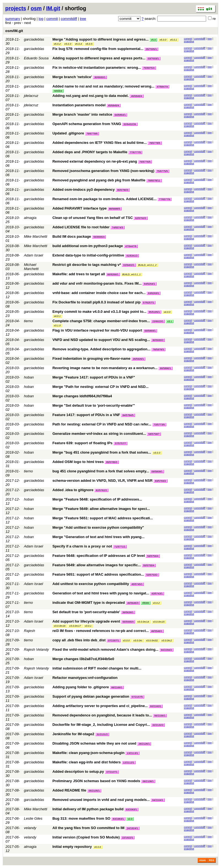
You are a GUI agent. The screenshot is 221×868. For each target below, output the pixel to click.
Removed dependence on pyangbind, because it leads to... (103, 715)
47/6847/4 (162, 87)
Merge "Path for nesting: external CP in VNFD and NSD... (100, 387)
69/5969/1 (150, 331)
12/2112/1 (129, 763)
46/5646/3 (133, 603)
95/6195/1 (154, 312)
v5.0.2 (57, 44)
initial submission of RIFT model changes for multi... (97, 668)
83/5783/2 (160, 481)
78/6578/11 (154, 181)
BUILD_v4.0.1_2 (147, 265)
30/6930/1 (100, 77)
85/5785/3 (112, 462)
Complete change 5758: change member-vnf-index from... (102, 321)
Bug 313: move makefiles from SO (81, 818)
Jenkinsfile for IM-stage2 (73, 734)
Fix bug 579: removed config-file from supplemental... (98, 49)
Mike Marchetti (36, 236)
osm (36, 8)
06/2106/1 (148, 781)
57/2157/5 (137, 697)
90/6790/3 (123, 190)
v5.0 (153, 40)
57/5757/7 (120, 443)
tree (83, 19)
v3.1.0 (57, 325)
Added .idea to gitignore (73, 490)
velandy (30, 828)
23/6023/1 (158, 321)
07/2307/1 (114, 641)
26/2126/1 (144, 744)
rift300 (146, 603)
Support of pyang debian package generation (91, 696)
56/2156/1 (160, 716)
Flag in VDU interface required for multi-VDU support (97, 330)
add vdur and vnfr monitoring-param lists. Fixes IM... (97, 283)
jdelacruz (31, 96)
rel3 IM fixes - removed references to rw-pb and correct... (101, 631)
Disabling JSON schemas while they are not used (94, 743)
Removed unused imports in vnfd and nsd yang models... (102, 800)
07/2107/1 (112, 772)
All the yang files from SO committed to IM (88, 828)
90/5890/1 (165, 368)
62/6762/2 (141, 218)
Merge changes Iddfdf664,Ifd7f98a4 (82, 396)
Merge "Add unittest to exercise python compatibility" (98, 527)
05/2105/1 (94, 791)
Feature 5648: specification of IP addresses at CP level (99, 556)
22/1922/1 (128, 838)
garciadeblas (34, 39)
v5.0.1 (173, 40)
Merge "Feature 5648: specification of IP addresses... (97, 499)
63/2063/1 (131, 809)
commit (52, 19)
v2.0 (130, 819)
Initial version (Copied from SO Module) (86, 837)
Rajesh (29, 631)
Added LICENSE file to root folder (81, 227)
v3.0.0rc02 (152, 641)
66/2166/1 (117, 687)
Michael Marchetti (31, 267)
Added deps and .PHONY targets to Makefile (90, 152)
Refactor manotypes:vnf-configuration (85, 678)
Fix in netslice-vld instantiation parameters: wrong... (97, 68)
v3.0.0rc (138, 641)
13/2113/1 (132, 753)
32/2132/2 (158, 725)
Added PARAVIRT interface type (79, 208)
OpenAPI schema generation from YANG (87, 124)
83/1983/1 (118, 819)
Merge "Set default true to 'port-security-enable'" (94, 405)
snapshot (189, 41)
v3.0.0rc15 (159, 622)
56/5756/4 (153, 556)
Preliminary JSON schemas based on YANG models (96, 781)
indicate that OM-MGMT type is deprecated (89, 603)
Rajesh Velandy (37, 649)
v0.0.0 (98, 847)
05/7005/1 (151, 49)
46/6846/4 (136, 96)
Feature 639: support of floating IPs (82, 443)
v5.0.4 (78, 44)
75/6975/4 (149, 68)
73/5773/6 (159, 425)
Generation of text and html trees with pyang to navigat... (101, 593)
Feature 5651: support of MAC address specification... (99, 574)
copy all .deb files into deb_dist (79, 640)
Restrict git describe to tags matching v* (87, 265)
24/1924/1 (132, 828)
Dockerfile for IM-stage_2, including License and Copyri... (102, 725)
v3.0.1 (88, 626)
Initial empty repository (72, 847)
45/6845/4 (114, 105)
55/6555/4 (99, 237)
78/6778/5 (155, 143)
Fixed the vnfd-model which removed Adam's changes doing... (106, 649)
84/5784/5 (128, 415)
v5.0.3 (68, 44)
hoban (29, 377)
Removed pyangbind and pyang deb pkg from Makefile (99, 180)
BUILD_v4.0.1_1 (132, 274)
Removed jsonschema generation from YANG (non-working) (103, 171)
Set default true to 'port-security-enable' (86, 612)
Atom (202, 860)
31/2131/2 (102, 734)
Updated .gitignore (68, 133)
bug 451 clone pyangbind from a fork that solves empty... (101, 471)
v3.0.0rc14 (143, 622)
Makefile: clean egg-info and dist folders (87, 762)
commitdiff (69, 19)
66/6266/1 (113, 274)
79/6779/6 (92, 134)
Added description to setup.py (78, 772)
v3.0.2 (156, 603)
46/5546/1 (157, 631)
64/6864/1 (120, 115)
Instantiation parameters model (79, 105)
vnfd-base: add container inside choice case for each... (99, 293)
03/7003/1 (153, 59)
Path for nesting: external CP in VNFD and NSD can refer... (102, 424)
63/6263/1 (153, 293)
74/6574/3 (117, 227)
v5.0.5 (89, 44)
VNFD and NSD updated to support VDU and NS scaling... (102, 340)
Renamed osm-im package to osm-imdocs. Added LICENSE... (105, 199)
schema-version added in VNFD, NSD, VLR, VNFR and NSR (102, 481)
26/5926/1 (138, 359)
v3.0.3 (157, 453)
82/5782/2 (101, 490)
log (41, 19)
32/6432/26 (130, 124)
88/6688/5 (115, 209)
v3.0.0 (126, 641)
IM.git (53, 8)
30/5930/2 (158, 340)
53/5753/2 (152, 575)
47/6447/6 (131, 246)
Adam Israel (33, 255)
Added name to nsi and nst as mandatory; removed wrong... (104, 86)
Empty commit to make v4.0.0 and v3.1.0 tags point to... (100, 312)
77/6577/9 (165, 199)
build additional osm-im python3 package (88, 246)
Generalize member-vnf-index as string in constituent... (100, 434)
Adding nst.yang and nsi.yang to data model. (91, 96)
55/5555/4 (128, 622)
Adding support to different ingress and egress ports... (99, 58)
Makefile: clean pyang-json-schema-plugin (88, 753)
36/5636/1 (128, 612)
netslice (58, 91)
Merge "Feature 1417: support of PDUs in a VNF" (94, 377)
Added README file (69, 790)
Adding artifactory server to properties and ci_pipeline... (101, 706)
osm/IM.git (14, 31)
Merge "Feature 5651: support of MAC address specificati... (103, 518)
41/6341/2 (132, 256)
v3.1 (170, 321)
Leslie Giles (33, 818)
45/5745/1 (137, 584)
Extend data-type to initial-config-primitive (88, 255)
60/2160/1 (156, 706)
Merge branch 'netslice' (72, 77)
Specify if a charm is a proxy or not (82, 546)
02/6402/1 (129, 265)
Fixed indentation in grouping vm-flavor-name (91, 358)
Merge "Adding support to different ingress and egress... (101, 39)
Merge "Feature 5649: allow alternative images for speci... (101, 509)
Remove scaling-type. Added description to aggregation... (102, 349)
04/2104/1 (158, 800)
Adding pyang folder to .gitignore (81, 687)
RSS (211, 860)
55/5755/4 (149, 565)
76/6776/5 (145, 162)
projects (16, 8)
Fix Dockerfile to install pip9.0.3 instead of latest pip (96, 302)
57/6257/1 (149, 303)
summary (13, 19)
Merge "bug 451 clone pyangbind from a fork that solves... (102, 452)
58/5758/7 (154, 434)
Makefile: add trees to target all (79, 274)
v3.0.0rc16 (60, 626)
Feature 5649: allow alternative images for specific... (97, 565)
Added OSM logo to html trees (78, 462)
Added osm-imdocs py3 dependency (83, 190)
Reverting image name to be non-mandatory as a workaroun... (105, 368)
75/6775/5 (162, 171)
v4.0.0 (167, 312)
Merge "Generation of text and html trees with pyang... (98, 537)
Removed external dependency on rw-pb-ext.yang (95, 161)
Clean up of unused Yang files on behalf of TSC (93, 218)
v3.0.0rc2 (167, 641)
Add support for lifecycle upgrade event (86, 621)
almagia (30, 218)
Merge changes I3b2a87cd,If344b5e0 (83, 659)
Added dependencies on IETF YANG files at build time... (100, 143)
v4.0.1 (57, 316)
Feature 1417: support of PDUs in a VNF (86, 415)
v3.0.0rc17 (75, 626)
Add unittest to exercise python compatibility (91, 584)
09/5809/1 (157, 472)
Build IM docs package (72, 236)
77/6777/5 (135, 152)
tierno (29, 321)
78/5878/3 (158, 350)
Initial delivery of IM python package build (88, 809)
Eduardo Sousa (36, 58)
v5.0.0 (163, 40)
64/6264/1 (149, 284)
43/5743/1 (157, 594)
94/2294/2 (166, 650)
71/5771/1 (120, 547)
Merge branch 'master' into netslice (82, 114)
